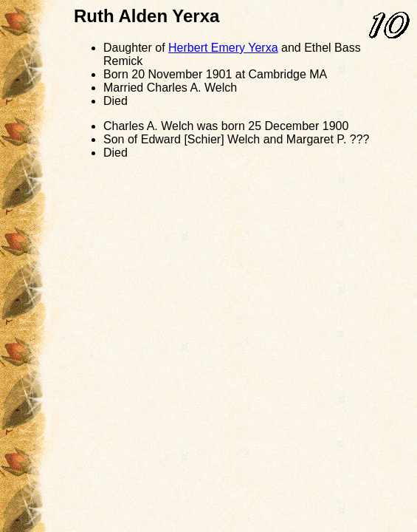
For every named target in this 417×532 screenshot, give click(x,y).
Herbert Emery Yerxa (223, 48)
